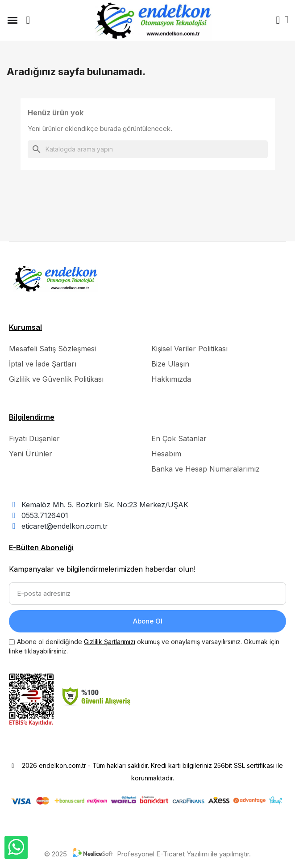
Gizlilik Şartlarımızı (110, 642)
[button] (28, 20)
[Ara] (148, 149)
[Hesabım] (278, 20)
